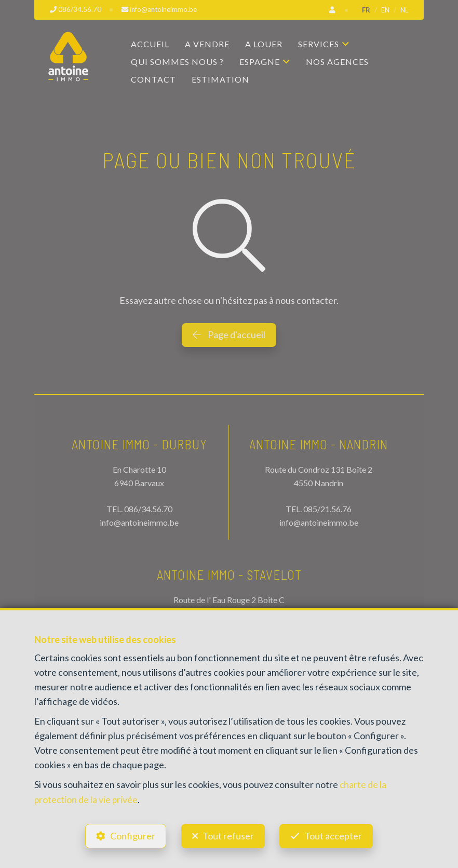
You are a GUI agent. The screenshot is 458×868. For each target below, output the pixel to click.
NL (404, 10)
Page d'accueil (229, 335)
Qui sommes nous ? (177, 62)
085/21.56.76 (327, 508)
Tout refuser (228, 835)
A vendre (207, 44)
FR (366, 10)
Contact (153, 79)
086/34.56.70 (148, 508)
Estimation (220, 79)
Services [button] (319, 44)
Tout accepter (336, 835)
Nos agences (337, 62)
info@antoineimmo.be (139, 522)
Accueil (150, 44)
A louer (264, 44)
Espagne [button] (260, 62)
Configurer (131, 835)
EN (385, 10)
